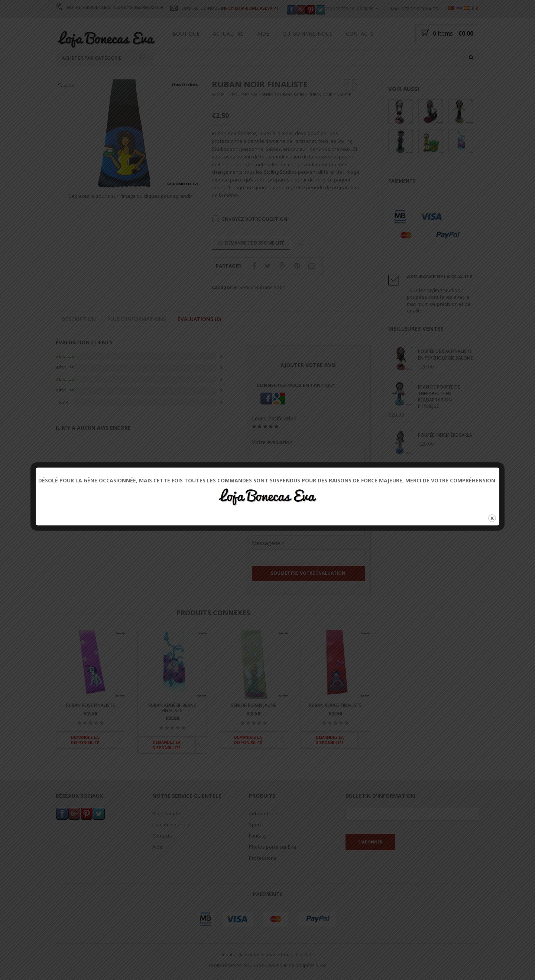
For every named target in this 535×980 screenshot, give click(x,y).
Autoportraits (264, 814)
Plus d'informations (137, 319)
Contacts (360, 34)
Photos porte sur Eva (273, 847)
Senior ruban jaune (254, 706)
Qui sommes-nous (307, 34)
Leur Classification (274, 418)
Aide (263, 34)
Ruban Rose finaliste (90, 706)
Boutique (186, 34)
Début (226, 955)
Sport (255, 825)
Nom (260, 517)
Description (79, 319)
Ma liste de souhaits (414, 9)
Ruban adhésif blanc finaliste (172, 708)
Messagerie (268, 543)
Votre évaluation (272, 442)
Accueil (220, 95)
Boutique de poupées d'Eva (297, 965)
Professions (263, 858)
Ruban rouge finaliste (335, 706)
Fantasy (258, 836)
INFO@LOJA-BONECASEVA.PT (250, 8)
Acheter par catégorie (104, 58)
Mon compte (166, 814)
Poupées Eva (244, 95)
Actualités (228, 34)
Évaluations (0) (199, 319)
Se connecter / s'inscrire (346, 9)
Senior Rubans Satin (283, 95)
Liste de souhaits (171, 825)
